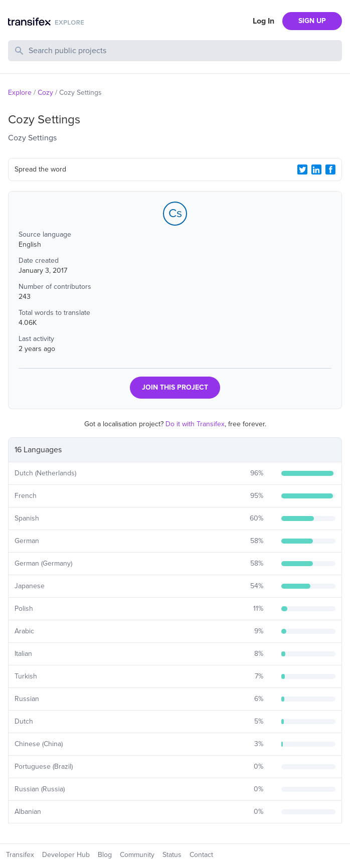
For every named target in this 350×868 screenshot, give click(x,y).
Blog (105, 855)
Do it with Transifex (195, 424)
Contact (201, 855)
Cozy (45, 93)
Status (172, 855)
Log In (264, 21)
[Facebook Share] (330, 169)
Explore (20, 93)
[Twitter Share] (302, 169)
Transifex (20, 855)
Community (137, 855)
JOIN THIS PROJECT (175, 387)
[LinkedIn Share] (316, 169)
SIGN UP (312, 21)
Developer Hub (66, 855)
